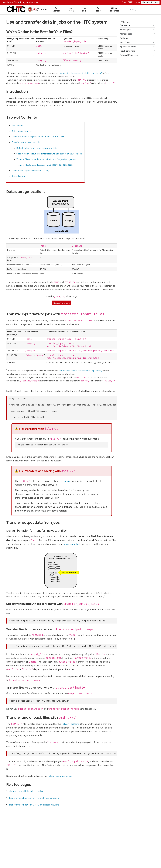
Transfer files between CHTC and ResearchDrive (34, 805)
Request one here (62, 303)
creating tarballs (73, 544)
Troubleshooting (127, 51)
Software (124, 38)
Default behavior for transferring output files (37, 148)
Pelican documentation (60, 776)
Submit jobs (125, 30)
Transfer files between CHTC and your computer (34, 798)
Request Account (150, 2)
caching (67, 481)
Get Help (98, 9)
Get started (126, 25)
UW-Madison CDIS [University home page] (10, 2)
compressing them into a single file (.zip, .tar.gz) (80, 73)
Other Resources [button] (115, 9)
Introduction (17, 125)
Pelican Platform (70, 724)
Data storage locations (22, 131)
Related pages (18, 176)
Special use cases (128, 47)
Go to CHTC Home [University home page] (131, 2)
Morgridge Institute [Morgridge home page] (29, 2)
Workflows (125, 42)
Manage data (126, 34)
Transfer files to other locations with (47, 159)
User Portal (71, 9)
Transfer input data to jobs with (39, 137)
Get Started (56, 9)
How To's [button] (85, 9)
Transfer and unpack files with (30, 171)
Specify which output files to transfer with (49, 154)
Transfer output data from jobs (26, 142)
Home (44, 9)
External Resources (129, 55)
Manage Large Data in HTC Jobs (26, 791)
